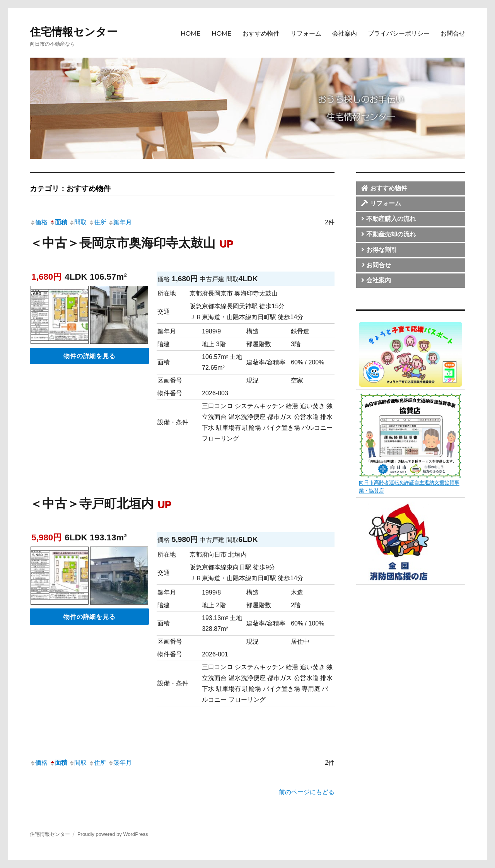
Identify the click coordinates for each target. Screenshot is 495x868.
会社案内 (345, 33)
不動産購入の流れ (388, 219)
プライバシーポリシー (399, 33)
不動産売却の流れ (388, 234)
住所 (97, 222)
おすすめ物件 (261, 33)
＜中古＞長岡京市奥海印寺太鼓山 (133, 243)
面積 (58, 222)
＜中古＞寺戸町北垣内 (102, 504)
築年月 (120, 222)
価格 (39, 222)
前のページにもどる (307, 792)
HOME (191, 33)
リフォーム (306, 33)
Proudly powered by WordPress (113, 834)
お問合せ (453, 33)
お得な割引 (379, 250)
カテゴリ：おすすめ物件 (70, 189)
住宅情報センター (74, 32)
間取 (78, 222)
